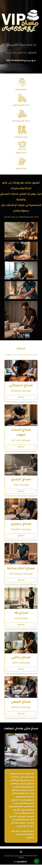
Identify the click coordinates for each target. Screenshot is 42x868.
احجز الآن (21, 397)
